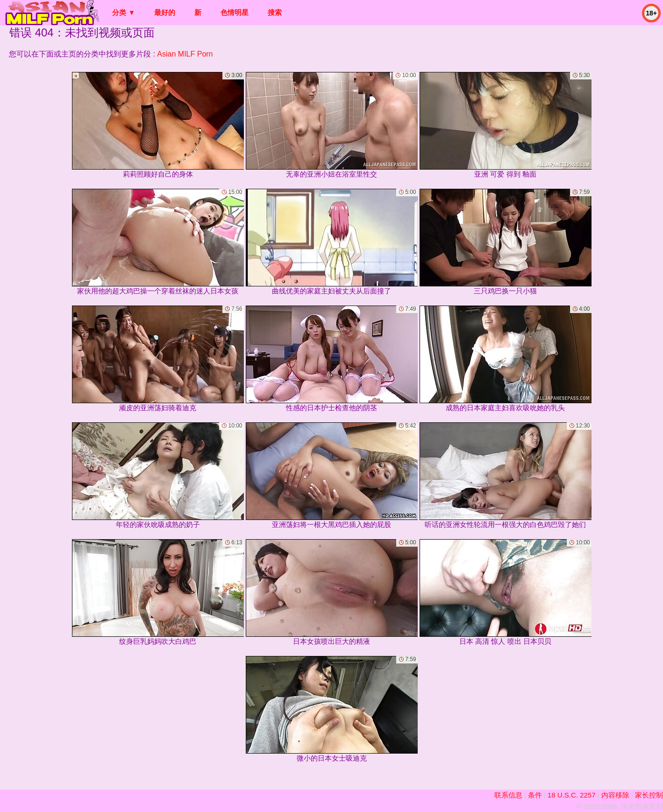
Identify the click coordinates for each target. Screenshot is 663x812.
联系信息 (508, 795)
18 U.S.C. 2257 (572, 795)
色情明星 (235, 12)
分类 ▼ (124, 12)
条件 (535, 795)
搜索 (275, 12)
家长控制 (649, 795)
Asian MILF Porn (185, 54)
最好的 (165, 12)
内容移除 (615, 795)
